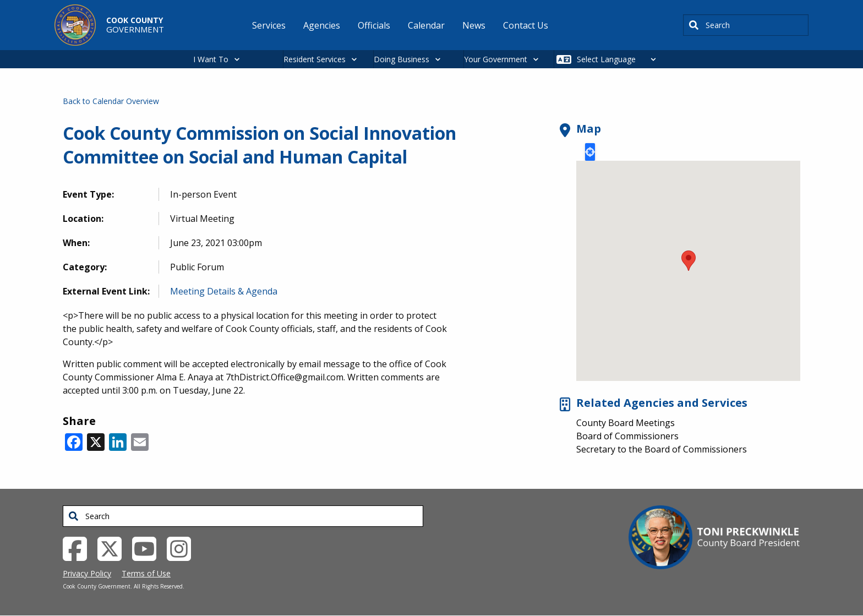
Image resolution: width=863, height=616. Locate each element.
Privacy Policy (87, 573)
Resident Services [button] (315, 59)
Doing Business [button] (402, 59)
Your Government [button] (496, 59)
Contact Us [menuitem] (526, 25)
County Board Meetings (626, 423)
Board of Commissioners (627, 436)
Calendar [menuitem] (426, 25)
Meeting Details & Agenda (224, 291)
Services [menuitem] (269, 25)
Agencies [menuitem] (322, 25)
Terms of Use (146, 573)
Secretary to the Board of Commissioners (662, 449)
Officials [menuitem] (374, 25)
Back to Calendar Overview (111, 101)
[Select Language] (619, 59)
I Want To (211, 59)
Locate (590, 152)
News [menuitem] (474, 25)
